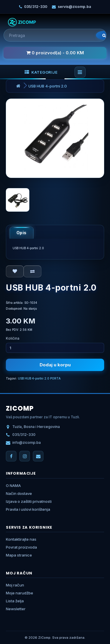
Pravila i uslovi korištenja (28, 509)
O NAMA (13, 485)
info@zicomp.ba (27, 442)
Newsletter (16, 609)
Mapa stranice (19, 555)
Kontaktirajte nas (21, 539)
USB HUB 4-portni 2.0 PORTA (39, 378)
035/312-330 (36, 7)
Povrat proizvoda (21, 547)
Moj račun (15, 585)
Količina (13, 338)
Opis (22, 233)
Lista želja (15, 601)
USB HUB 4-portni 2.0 (48, 86)
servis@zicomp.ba (74, 7)
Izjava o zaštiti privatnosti (29, 501)
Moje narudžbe (20, 593)
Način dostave (19, 493)
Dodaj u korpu (55, 365)
